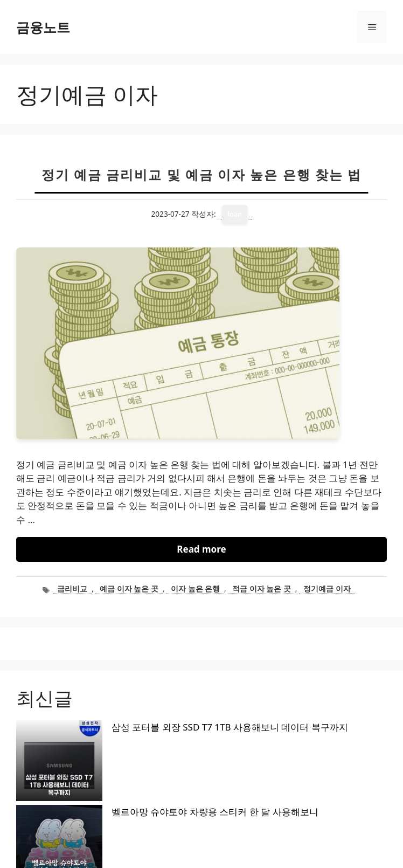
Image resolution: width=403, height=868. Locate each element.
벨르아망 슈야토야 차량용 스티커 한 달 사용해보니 (129, 745)
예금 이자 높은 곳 (129, 588)
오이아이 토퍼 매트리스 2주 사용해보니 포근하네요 (130, 764)
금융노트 (43, 27)
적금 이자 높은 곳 (262, 588)
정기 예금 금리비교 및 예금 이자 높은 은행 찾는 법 (202, 174)
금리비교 (72, 588)
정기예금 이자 (327, 588)
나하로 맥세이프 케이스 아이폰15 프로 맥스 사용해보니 (138, 782)
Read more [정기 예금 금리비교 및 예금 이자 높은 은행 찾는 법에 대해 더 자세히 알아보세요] (201, 549)
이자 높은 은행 (195, 588)
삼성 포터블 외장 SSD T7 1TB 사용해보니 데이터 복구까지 (144, 727)
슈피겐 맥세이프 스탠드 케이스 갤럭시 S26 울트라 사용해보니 (151, 800)
